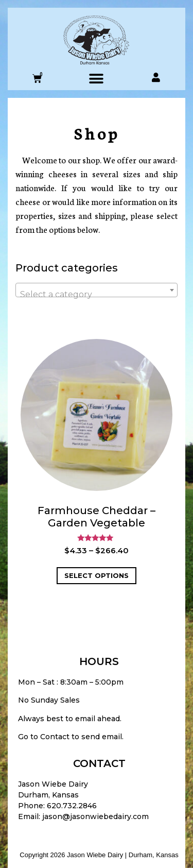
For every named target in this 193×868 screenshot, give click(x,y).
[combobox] (97, 290)
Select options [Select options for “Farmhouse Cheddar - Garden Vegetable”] (97, 575)
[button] (97, 79)
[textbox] (97, 295)
